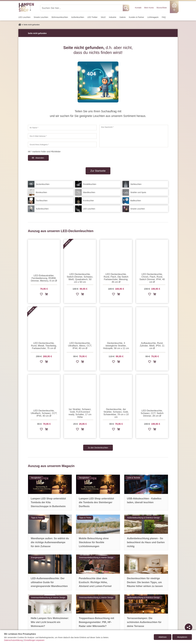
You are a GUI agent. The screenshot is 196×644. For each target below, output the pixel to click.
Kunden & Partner (136, 17)
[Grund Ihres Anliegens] (62, 144)
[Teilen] (189, 627)
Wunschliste (162, 8)
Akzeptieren (182, 637)
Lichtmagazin (153, 17)
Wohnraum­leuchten (60, 17)
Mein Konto (149, 8)
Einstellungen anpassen (34, 640)
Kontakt (138, 8)
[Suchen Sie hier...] (82, 8)
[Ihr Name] (62, 128)
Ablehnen (163, 637)
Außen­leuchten (78, 17)
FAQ (164, 17)
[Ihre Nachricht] (134, 136)
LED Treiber (92, 17)
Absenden (40, 158)
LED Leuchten (24, 17)
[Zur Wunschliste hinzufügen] (41, 295)
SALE (103, 17)
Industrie (113, 17)
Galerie (123, 17)
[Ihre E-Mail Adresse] (62, 136)
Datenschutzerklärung (13, 640)
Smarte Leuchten (41, 17)
